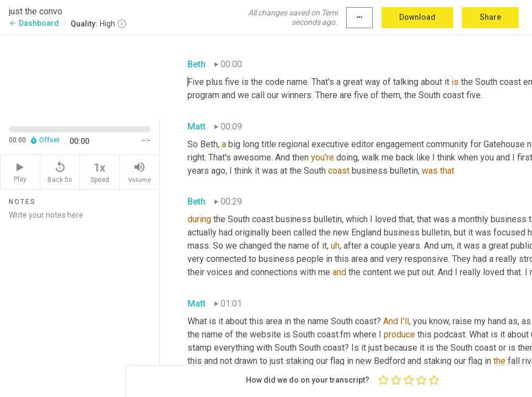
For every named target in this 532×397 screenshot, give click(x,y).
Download (417, 17)
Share (490, 17)
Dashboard (34, 23)
